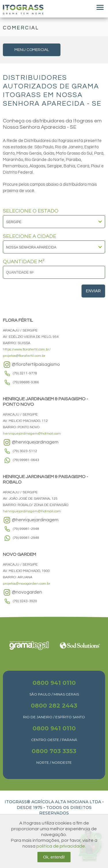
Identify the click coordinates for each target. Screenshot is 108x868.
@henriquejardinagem (31, 442)
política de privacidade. (61, 846)
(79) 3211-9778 (25, 373)
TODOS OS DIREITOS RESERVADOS (65, 810)
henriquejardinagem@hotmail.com (32, 434)
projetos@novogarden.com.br (27, 584)
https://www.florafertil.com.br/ (27, 349)
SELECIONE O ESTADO (31, 211)
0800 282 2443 (54, 706)
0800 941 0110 (54, 683)
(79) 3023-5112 (25, 451)
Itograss (23, 10)
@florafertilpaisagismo (31, 365)
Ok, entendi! (54, 857)
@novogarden (22, 592)
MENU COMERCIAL (32, 50)
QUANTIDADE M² (24, 262)
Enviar (93, 291)
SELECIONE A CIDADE (30, 236)
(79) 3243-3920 (25, 601)
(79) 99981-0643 (26, 460)
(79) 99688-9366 (26, 382)
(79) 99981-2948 (26, 529)
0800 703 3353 (54, 751)
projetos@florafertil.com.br (24, 356)
